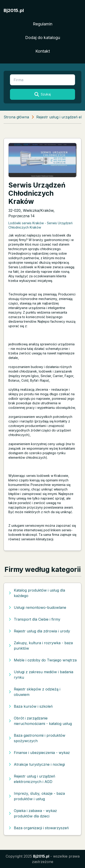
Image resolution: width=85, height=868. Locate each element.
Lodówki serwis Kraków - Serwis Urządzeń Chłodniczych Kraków (40, 225)
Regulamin (43, 24)
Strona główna (16, 117)
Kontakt (43, 51)
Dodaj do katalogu (43, 38)
